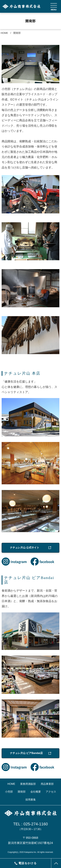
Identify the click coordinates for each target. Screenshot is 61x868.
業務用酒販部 (28, 784)
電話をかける (26, 863)
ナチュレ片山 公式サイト (25, 548)
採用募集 (31, 800)
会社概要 (36, 792)
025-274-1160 (36, 824)
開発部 (17, 33)
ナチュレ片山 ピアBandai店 (26, 753)
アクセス (51, 792)
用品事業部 (47, 784)
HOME (4, 33)
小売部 (9, 792)
